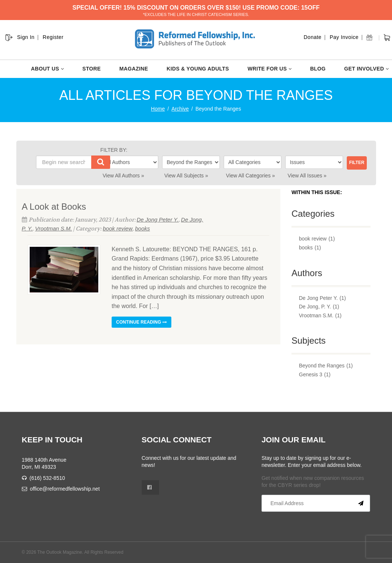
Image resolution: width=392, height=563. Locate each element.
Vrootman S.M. (53, 228)
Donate (313, 37)
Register (53, 37)
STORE (92, 69)
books (142, 228)
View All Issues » (307, 176)
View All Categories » (250, 176)
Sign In (26, 37)
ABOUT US (48, 69)
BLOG (318, 69)
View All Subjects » (186, 176)
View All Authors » (123, 176)
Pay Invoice (344, 37)
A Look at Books (54, 207)
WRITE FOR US (269, 69)
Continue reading (141, 322)
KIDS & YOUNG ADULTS (198, 69)
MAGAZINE (134, 69)
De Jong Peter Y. (158, 220)
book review (118, 228)
